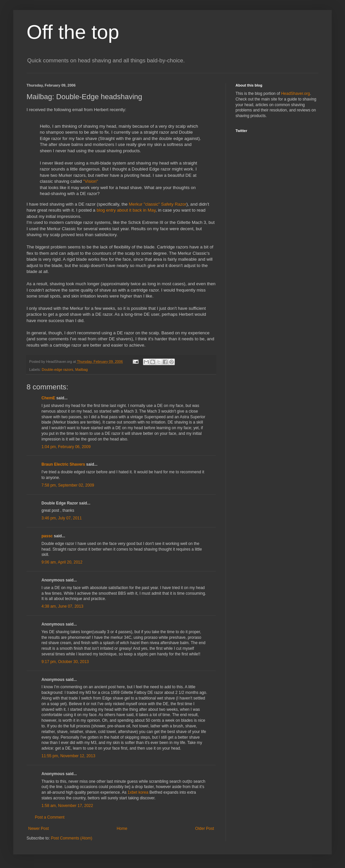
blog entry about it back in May (126, 210)
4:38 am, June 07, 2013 (62, 606)
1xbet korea (138, 792)
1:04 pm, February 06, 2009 (66, 447)
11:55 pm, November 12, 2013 (68, 756)
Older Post (205, 829)
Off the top (73, 32)
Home (122, 829)
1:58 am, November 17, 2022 (67, 806)
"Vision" (90, 181)
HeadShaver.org (295, 94)
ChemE (48, 398)
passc (47, 536)
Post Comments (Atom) (71, 838)
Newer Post (38, 829)
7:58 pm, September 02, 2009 (68, 485)
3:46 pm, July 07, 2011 (62, 518)
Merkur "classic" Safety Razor (158, 204)
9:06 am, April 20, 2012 (62, 562)
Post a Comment (50, 817)
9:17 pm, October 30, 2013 (65, 662)
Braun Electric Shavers (63, 464)
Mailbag (82, 369)
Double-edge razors (58, 369)
